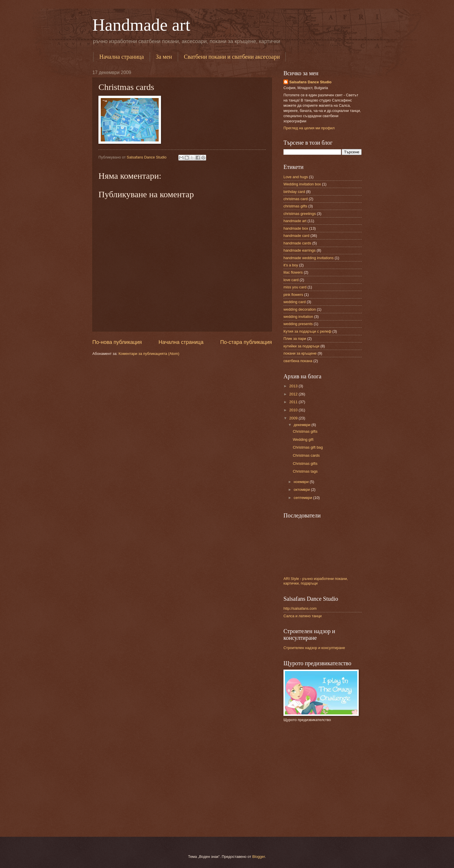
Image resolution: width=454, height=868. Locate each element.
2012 (294, 394)
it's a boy (291, 265)
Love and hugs (296, 177)
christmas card (296, 199)
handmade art (295, 221)
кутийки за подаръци (301, 346)
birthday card (294, 192)
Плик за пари (295, 339)
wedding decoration (300, 309)
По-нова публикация (117, 342)
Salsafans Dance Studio (310, 82)
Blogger (259, 857)
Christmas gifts (305, 431)
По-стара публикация (246, 342)
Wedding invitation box (302, 184)
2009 (294, 418)
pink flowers (293, 295)
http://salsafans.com (300, 608)
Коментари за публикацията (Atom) (149, 354)
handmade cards (297, 243)
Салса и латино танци (303, 616)
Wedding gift (303, 439)
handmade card (296, 236)
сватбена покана (298, 361)
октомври (302, 490)
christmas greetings (300, 214)
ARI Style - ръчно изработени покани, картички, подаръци (316, 581)
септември (303, 498)
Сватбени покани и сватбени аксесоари (232, 57)
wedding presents (298, 324)
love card (291, 280)
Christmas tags (305, 471)
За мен (164, 57)
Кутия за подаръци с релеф (307, 331)
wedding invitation (298, 317)
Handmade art (141, 25)
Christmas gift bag (308, 447)
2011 (294, 402)
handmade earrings (300, 250)
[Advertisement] (351, 733)
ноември (302, 482)
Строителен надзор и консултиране (314, 648)
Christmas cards (306, 455)
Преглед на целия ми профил (309, 128)
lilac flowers (293, 272)
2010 (294, 410)
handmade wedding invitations (309, 258)
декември (302, 425)
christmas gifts (295, 206)
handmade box (296, 228)
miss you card (295, 287)
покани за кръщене (300, 353)
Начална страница (122, 57)
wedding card (295, 302)
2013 (294, 386)
